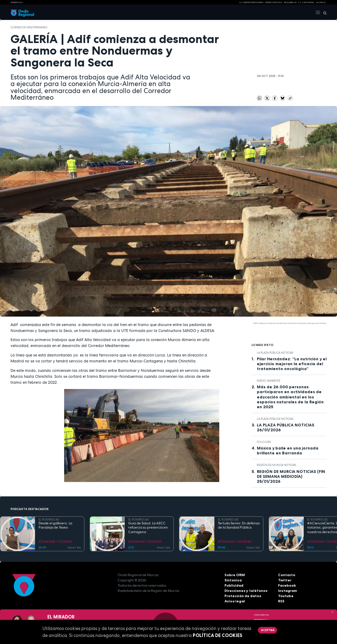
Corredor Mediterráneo (29, 27)
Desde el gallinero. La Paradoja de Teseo (55, 526)
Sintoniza (233, 580)
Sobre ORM (235, 575)
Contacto (287, 575)
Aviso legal (235, 601)
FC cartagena (306, 2)
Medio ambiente (269, 381)
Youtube (286, 596)
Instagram (288, 591)
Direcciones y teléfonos (246, 591)
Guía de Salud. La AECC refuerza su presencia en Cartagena (148, 528)
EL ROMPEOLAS (49, 519)
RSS (281, 601)
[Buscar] (324, 13)
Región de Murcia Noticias (276, 465)
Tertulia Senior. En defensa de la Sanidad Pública (239, 526)
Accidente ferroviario (251, 2)
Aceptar (268, 630)
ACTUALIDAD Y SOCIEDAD (55, 542)
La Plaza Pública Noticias (275, 353)
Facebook (287, 585)
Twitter (285, 580)
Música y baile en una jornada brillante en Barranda (288, 451)
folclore (264, 442)
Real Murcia (290, 2)
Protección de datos (243, 596)
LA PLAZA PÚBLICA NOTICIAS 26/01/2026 (286, 427)
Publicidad (234, 585)
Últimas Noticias (274, 2)
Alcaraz (321, 2)
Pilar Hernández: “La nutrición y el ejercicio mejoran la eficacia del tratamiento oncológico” (292, 364)
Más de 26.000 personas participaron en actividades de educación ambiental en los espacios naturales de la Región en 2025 (290, 397)
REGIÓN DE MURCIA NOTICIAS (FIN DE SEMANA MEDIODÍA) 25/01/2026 (291, 476)
